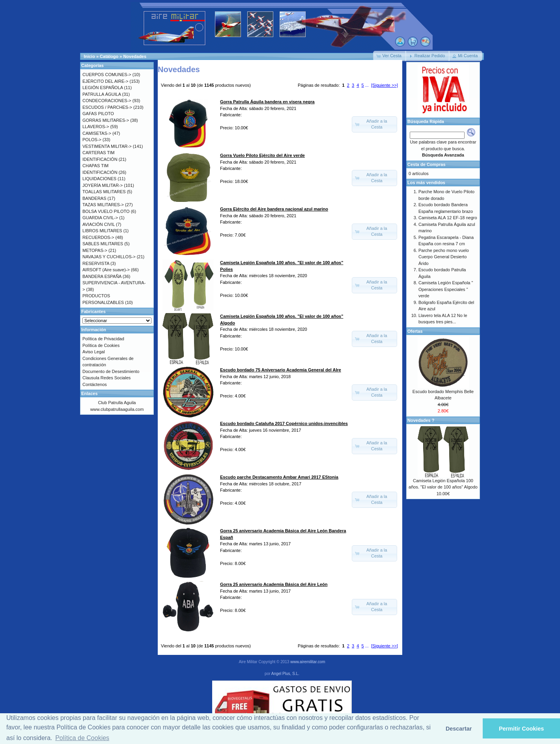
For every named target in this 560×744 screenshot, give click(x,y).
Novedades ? (421, 420)
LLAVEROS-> (96, 127)
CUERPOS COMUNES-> (107, 75)
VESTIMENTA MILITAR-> (107, 146)
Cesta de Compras (427, 164)
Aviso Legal (94, 352)
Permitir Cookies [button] (521, 729)
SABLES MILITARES (103, 244)
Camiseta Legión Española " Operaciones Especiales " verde (446, 289)
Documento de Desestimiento (111, 371)
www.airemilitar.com (308, 662)
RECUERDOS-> (98, 237)
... (367, 85)
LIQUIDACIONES (99, 179)
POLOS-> (92, 140)
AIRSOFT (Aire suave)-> (106, 270)
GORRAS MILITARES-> (106, 120)
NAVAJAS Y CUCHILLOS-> (109, 257)
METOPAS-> (95, 250)
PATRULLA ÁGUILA (102, 94)
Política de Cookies (101, 345)
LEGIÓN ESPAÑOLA (103, 88)
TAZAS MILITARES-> (103, 205)
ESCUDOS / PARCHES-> (107, 107)
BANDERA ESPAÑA (102, 276)
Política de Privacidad (103, 339)
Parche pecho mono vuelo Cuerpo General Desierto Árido (444, 257)
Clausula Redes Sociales (106, 378)
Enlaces (90, 393)
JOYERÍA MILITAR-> (103, 185)
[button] (390, 56)
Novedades (135, 56)
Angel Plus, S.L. (285, 674)
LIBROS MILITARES (102, 231)
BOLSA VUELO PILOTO (106, 211)
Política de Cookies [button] (82, 738)
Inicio (89, 56)
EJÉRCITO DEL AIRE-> (105, 81)
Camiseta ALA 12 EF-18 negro (448, 218)
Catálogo (109, 56)
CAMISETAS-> (97, 133)
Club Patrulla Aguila (117, 403)
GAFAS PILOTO (98, 114)
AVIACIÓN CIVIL (99, 224)
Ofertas (415, 331)
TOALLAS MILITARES (104, 192)
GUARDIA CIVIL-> (100, 218)
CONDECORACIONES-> (107, 101)
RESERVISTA (96, 263)
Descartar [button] (459, 729)
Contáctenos (95, 384)
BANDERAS (94, 198)
